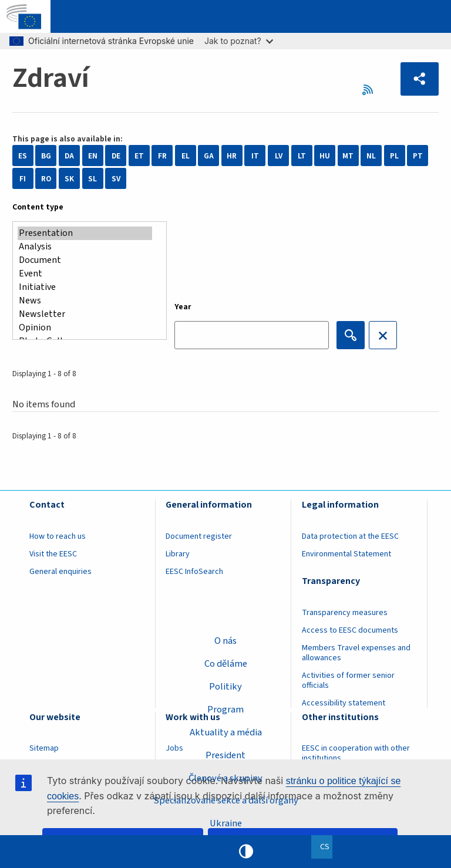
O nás (225, 641)
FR (162, 156)
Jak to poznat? (239, 41)
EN (93, 156)
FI (23, 179)
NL (371, 156)
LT (302, 156)
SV (116, 179)
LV (279, 156)
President (225, 755)
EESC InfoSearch (194, 572)
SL (92, 179)
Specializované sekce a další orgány (226, 801)
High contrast (246, 852)
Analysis (85, 247)
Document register (199, 536)
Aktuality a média (226, 732)
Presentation (85, 233)
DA (69, 156)
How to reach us (58, 536)
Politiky (225, 687)
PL (394, 156)
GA (209, 156)
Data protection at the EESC (350, 536)
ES (23, 156)
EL (186, 156)
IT (255, 156)
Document (85, 260)
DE (116, 156)
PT (418, 156)
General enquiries (60, 572)
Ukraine (226, 823)
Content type (38, 207)
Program (225, 710)
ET (139, 156)
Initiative (85, 287)
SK (69, 179)
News (85, 301)
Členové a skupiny (225, 778)
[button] (420, 79)
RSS (371, 89)
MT (348, 156)
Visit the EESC (53, 554)
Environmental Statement (346, 554)
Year (183, 307)
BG (46, 156)
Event (85, 274)
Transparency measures (345, 613)
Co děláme (226, 664)
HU (325, 156)
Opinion (85, 328)
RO (46, 179)
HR (232, 156)
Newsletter (85, 314)
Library (178, 554)
